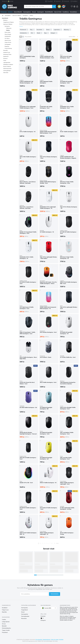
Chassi (5, 61)
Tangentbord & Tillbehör (9, 22)
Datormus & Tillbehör (17, 16)
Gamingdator (27, 12)
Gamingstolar (25, 614)
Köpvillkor (4, 612)
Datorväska (6, 73)
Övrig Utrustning (8, 48)
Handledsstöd (8, 36)
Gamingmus (25, 16)
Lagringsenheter (7, 63)
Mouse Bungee (8, 34)
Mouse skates (8, 32)
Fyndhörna (66, 12)
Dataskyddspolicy (6, 628)
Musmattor (24, 618)
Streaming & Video (7, 54)
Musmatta (5, 50)
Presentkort (50, 1)
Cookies (4, 620)
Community (66, 1)
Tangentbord (24, 610)
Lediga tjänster (6, 622)
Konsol (34, 12)
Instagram (43, 620)
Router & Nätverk (7, 67)
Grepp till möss (8, 42)
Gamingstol (41, 12)
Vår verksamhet (39, 640)
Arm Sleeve (7, 38)
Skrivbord (5, 59)
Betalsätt (4, 626)
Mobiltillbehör (49, 12)
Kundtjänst (75, 1)
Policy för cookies (55, 640)
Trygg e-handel (6, 630)
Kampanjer (4, 12)
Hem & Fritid (58, 12)
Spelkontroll (6, 57)
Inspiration (57, 1)
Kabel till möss (8, 40)
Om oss (4, 624)
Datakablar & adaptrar (8, 65)
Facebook (43, 616)
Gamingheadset (25, 616)
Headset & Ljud (7, 52)
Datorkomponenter (7, 69)
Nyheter (10, 12)
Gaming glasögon (7, 71)
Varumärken (73, 12)
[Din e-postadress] (34, 594)
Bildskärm (5, 20)
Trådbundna (9, 28)
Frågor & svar (5, 610)
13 (55, 543)
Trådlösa (31, 16)
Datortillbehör (18, 12)
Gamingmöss (24, 608)
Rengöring (7, 46)
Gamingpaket (8, 44)
